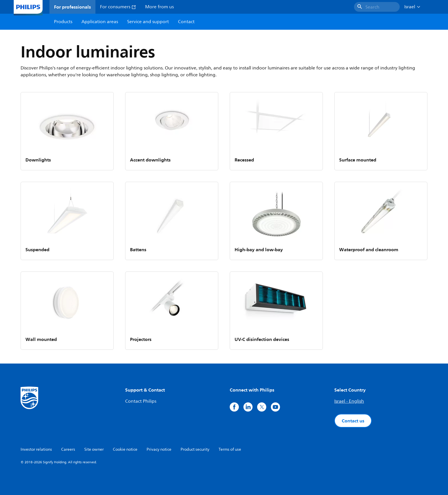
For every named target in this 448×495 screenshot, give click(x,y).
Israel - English (349, 401)
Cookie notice (125, 449)
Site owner (94, 449)
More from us (159, 7)
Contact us (353, 421)
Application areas (100, 22)
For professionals (72, 7)
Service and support (148, 22)
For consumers (118, 7)
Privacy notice (159, 449)
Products (63, 22)
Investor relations (36, 449)
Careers (68, 449)
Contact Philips (141, 401)
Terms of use (230, 449)
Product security (195, 449)
